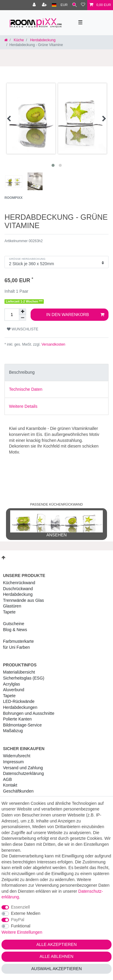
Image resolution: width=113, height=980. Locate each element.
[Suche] (74, 5)
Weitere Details (23, 406)
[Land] (54, 5)
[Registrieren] (45, 5)
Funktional (21, 926)
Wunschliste (23, 329)
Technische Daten (26, 389)
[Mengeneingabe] (12, 315)
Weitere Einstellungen (22, 932)
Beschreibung (22, 372)
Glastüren (12, 606)
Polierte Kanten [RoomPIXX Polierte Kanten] (17, 719)
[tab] (56, 373)
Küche (18, 40)
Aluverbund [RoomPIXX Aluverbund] (14, 690)
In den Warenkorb (75, 315)
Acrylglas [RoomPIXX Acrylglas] (12, 684)
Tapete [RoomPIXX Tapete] (9, 696)
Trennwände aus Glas (23, 600)
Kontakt (10, 785)
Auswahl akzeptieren (56, 969)
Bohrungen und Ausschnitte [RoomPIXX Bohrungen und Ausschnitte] (29, 713)
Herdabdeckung (42, 40)
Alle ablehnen (56, 956)
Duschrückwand (18, 589)
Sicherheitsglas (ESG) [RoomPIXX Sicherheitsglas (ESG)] (24, 678)
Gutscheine (14, 624)
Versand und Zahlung (23, 768)
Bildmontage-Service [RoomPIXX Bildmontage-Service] (22, 725)
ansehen (56, 524)
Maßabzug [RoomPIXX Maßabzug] (13, 731)
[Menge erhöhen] (22, 312)
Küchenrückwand (19, 583)
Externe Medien (26, 913)
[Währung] (64, 5)
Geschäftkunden (18, 791)
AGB (7, 779)
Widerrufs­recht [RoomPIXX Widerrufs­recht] (17, 756)
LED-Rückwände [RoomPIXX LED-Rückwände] (19, 701)
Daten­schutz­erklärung (23, 773)
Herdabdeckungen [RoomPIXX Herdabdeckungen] (20, 707)
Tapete (9, 612)
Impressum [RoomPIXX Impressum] (13, 762)
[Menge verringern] (22, 318)
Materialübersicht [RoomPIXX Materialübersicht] (19, 672)
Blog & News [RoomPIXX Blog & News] (15, 630)
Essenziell (21, 907)
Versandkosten (53, 344)
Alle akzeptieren (56, 944)
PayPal (18, 920)
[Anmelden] (35, 5)
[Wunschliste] (83, 5)
